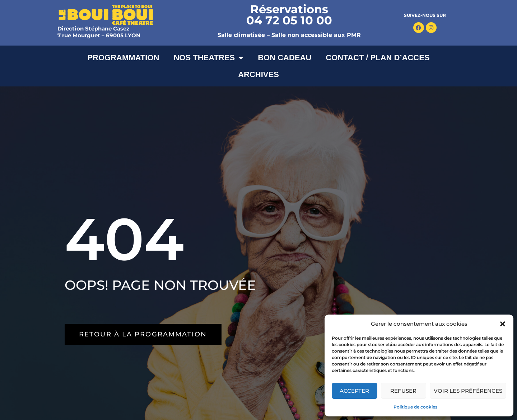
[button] (503, 324)
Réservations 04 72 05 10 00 (289, 15)
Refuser (403, 391)
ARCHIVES (258, 74)
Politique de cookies (415, 407)
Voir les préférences (468, 391)
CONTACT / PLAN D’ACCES (378, 58)
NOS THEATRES (208, 58)
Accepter (354, 391)
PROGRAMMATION (123, 58)
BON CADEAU (285, 58)
